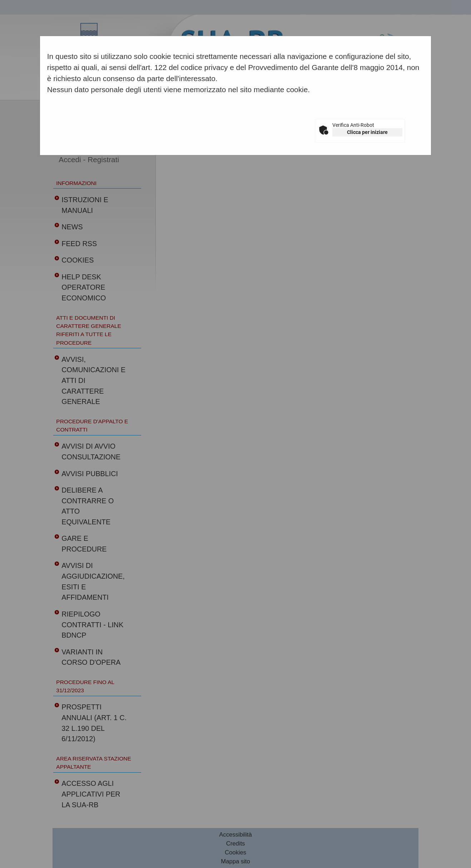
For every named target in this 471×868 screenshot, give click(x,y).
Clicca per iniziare (367, 132)
